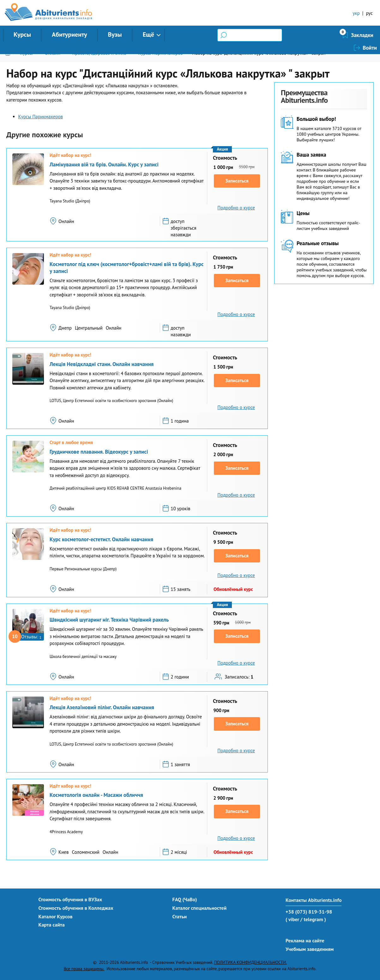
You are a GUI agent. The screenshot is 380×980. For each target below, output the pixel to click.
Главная (9, 53)
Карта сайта (52, 925)
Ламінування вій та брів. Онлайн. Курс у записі (104, 164)
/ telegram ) (313, 919)
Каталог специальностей (200, 908)
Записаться (237, 181)
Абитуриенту (69, 34)
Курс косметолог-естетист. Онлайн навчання (101, 539)
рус (369, 13)
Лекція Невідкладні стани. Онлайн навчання (102, 364)
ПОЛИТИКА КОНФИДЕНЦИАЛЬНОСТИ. (250, 962)
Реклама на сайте (305, 940)
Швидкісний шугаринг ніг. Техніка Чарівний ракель (109, 620)
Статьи (180, 916)
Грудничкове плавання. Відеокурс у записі (99, 452)
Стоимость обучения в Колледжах (76, 908)
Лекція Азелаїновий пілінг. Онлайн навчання (102, 707)
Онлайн (52, 53)
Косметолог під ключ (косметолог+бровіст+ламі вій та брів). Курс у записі (127, 268)
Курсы (22, 34)
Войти (370, 35)
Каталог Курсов (56, 916)
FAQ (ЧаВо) (185, 899)
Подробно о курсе (236, 208)
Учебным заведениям (310, 949)
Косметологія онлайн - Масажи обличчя (96, 795)
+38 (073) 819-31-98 (309, 912)
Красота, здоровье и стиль (99, 53)
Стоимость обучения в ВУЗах (70, 899)
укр (356, 13)
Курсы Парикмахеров (160, 53)
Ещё (148, 34)
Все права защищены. (84, 969)
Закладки (329, 35)
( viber (292, 919)
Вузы (115, 34)
